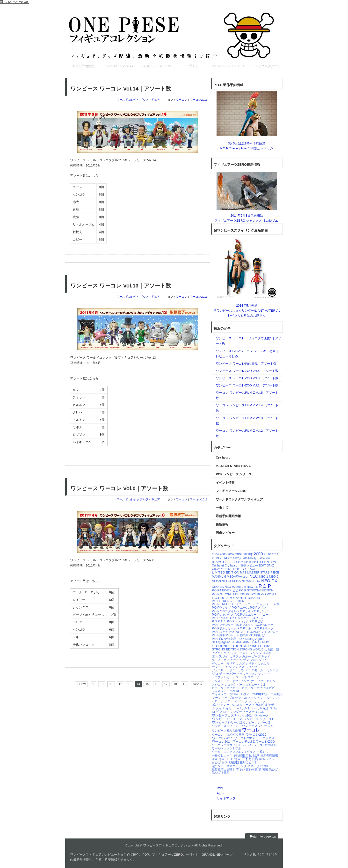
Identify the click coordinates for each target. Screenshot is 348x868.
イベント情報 (225, 483)
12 (120, 684)
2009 (258, 554)
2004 (215, 554)
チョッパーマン (247, 674)
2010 (267, 554)
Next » (197, 684)
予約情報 (239, 755)
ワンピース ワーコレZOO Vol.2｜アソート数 (247, 385)
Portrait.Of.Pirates (120, 66)
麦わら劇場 (253, 769)
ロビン (217, 712)
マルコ (235, 705)
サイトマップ (226, 798)
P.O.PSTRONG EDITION (228, 601)
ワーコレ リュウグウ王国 (228, 735)
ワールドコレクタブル (265, 66)
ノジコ (216, 685)
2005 (223, 554)
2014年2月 (235, 558)
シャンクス (237, 667)
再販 (249, 755)
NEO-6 (246, 581)
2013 (215, 558)
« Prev (81, 684)
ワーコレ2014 (222, 742)
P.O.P (265, 586)
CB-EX (257, 562)
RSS (220, 788)
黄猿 (265, 770)
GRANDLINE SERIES (228, 66)
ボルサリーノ (257, 701)
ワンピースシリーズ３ (226, 726)
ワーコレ (181, 100)
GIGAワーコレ (221, 569)
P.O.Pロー (272, 632)
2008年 (248, 554)
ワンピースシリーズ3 (257, 723)
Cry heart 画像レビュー (241, 566)
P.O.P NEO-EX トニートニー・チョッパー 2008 (246, 604)
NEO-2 (274, 577)
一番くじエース (222, 755)
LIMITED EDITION (226, 572)
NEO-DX (269, 581)
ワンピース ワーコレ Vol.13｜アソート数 (121, 286)
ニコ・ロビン (267, 681)
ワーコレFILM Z (243, 742)
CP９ (273, 562)
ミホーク (246, 705)
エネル (267, 653)
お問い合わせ (252, 8)
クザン (244, 660)
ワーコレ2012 (244, 738)
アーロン (243, 653)
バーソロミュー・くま (251, 685)
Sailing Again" (221, 642)
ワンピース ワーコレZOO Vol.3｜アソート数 (247, 378)
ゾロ (215, 674)
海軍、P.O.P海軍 (230, 759)
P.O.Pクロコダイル (224, 611)
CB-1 (232, 562)
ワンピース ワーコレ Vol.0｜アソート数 (119, 488)
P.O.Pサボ (244, 611)
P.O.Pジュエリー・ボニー (251, 615)
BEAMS (217, 562)
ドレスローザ (251, 677)
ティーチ (264, 674)
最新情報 (222, 525)
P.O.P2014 (252, 598)
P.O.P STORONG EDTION (256, 590)
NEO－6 (252, 587)
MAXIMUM (219, 577)
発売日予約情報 (83, 66)
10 (102, 684)
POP (241, 639)
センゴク (273, 670)
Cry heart (223, 457)
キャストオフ (221, 660)
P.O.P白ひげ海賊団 (224, 639)
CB (225, 562)
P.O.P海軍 (218, 635)
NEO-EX (218, 587)
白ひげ (216, 762)
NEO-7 (256, 581)
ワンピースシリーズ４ (258, 726)
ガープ (256, 657)
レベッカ (241, 708)
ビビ (272, 688)
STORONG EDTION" (257, 646)
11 (111, 684)
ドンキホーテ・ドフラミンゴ (231, 681)
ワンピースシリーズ (227, 719)
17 (166, 684)
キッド (266, 657)
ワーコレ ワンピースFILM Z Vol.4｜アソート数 (247, 408)
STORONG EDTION (227, 646)
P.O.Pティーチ (260, 618)
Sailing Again (254, 639)
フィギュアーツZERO (231, 491)
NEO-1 (264, 577)
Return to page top (263, 836)
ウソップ (256, 653)
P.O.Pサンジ (260, 611)
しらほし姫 (272, 649)
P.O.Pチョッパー (238, 618)
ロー (226, 712)
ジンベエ (245, 670)
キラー (235, 660)
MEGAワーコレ (238, 577)
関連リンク (222, 816)
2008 (239, 554)
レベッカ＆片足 (258, 708)
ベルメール (249, 698)
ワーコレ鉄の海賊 (265, 745)
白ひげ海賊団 (230, 762)
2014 (223, 558)
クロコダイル (259, 660)
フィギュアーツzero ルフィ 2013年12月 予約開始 (247, 694)
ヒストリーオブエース (226, 688)
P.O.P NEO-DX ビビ (225, 590)
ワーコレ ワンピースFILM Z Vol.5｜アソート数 (247, 395)
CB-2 (239, 562)
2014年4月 (250, 558)
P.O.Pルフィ (238, 632)
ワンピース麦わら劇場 (226, 731)
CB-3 (247, 562)
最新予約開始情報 (228, 516)
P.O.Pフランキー (223, 625)
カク (226, 657)
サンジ (217, 667)
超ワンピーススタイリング (229, 766)
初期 (256, 755)
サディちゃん (257, 664)
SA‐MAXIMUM (240, 642)
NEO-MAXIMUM (235, 587)
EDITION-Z (266, 565)
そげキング (219, 653)
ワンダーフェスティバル (247, 712)
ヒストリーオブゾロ (255, 688)
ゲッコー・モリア (224, 664)
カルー (246, 657)
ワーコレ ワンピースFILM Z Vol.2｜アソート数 (247, 433)
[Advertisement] (153, 74)
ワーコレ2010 (256, 735)
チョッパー (228, 674)
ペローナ (218, 701)
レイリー (229, 708)
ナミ (254, 681)
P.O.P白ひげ (257, 635)
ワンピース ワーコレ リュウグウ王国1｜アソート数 (249, 341)
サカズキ (242, 664)
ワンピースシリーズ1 (258, 719)
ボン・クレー (221, 705)
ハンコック (229, 685)
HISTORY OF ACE (244, 569)
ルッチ (270, 705)
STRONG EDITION (225, 649)
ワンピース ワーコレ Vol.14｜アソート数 (121, 89)
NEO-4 (226, 581)
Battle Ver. (264, 558)
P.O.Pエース (240, 608)
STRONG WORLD (251, 649)
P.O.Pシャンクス (223, 615)
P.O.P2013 (236, 598)
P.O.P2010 (253, 594)
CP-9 (265, 562)
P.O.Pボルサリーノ (224, 628)
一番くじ (192, 66)
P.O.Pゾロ (218, 618)
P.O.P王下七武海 (237, 635)
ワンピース (261, 716)
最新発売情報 (269, 755)
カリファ (235, 657)
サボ (270, 664)
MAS (243, 573)
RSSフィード (272, 8)
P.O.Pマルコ (246, 628)
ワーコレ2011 (198, 100)
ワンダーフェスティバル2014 (233, 715)
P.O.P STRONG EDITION (228, 594)
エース (217, 656)
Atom (220, 793)
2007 (231, 554)
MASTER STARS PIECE (233, 466)
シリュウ (251, 667)
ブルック (235, 698)
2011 (275, 554)
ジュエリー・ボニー (225, 670)
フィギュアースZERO (156, 66)
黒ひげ (273, 770)
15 (147, 684)
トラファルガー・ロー (226, 677)
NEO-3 (216, 581)
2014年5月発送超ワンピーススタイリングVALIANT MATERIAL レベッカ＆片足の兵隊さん (247, 311)
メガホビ (258, 705)
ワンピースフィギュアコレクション (174, 35)
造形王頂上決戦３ (224, 770)
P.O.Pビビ (256, 621)
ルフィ (217, 708)
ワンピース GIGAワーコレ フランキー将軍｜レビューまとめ (247, 354)
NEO (254, 576)
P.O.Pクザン (258, 608)
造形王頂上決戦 (258, 766)
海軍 (215, 759)
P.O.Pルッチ (220, 632)
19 (184, 684)
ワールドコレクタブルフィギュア (138, 100)
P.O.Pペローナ (264, 625)
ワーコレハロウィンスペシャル (232, 745)
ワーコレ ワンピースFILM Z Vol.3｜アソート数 (247, 421)
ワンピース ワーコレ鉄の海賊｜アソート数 (246, 364)
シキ (225, 667)
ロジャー (275, 708)
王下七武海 (250, 759)
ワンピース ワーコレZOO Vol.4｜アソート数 (247, 371)
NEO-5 (236, 581)
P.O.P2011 (268, 594)
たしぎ (232, 653)
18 (175, 684)
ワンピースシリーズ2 (227, 722)
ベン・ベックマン (269, 698)
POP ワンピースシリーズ (234, 474)
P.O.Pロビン (256, 632)
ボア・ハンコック (236, 701)
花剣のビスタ (248, 762)
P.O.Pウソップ (221, 608)
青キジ (240, 770)
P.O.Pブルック (244, 625)
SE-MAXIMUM (260, 642)
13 (130, 684)
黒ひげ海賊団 (221, 773)
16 (157, 684)
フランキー (220, 698)
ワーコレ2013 (266, 738)
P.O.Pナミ (219, 621)
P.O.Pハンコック (238, 621)
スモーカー (259, 670)
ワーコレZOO (265, 742)
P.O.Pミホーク (264, 628)
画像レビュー (225, 533)
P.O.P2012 (220, 598)
